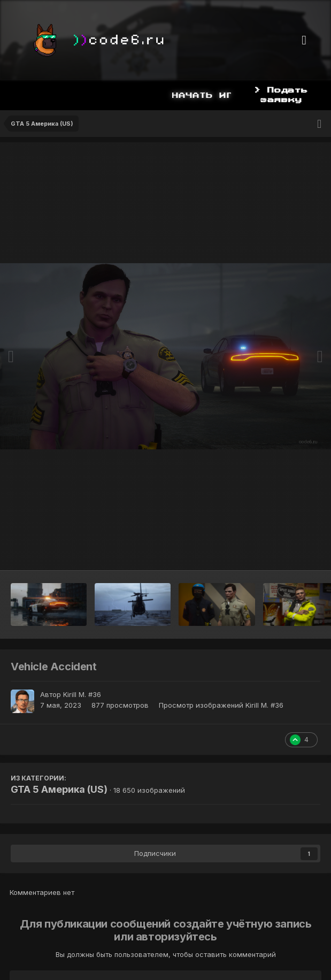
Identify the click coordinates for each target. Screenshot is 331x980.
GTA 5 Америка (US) (59, 789)
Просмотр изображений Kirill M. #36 (221, 705)
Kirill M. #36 (82, 694)
